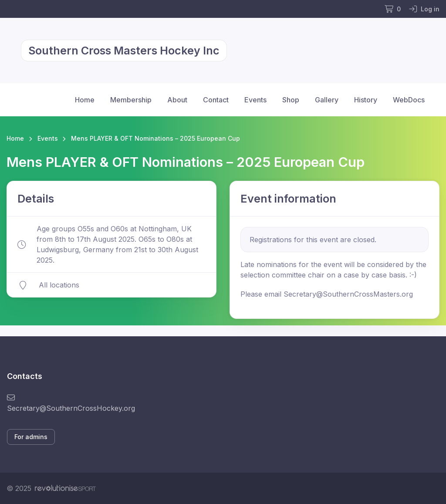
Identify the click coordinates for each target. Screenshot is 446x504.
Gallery (327, 100)
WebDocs (409, 100)
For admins (31, 437)
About (177, 100)
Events (255, 100)
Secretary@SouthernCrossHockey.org (71, 403)
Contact (216, 100)
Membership (131, 100)
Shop (291, 100)
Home (85, 100)
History (366, 100)
